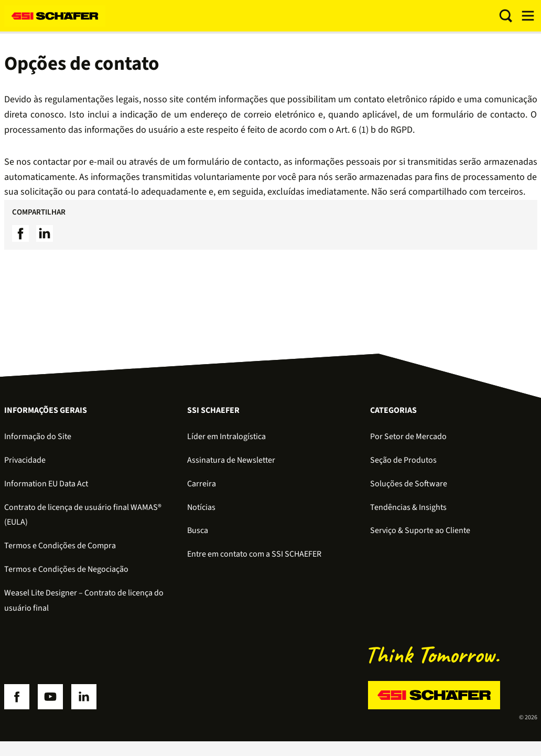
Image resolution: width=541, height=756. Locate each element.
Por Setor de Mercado (408, 436)
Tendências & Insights (408, 507)
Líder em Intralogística (226, 436)
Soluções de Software (409, 484)
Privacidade (25, 460)
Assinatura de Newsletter (231, 460)
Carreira (202, 484)
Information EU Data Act (46, 484)
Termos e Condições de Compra (60, 546)
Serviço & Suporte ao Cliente (420, 530)
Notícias (201, 507)
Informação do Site (38, 436)
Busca (198, 530)
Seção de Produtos (403, 460)
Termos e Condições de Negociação (66, 569)
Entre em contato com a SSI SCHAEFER (254, 554)
